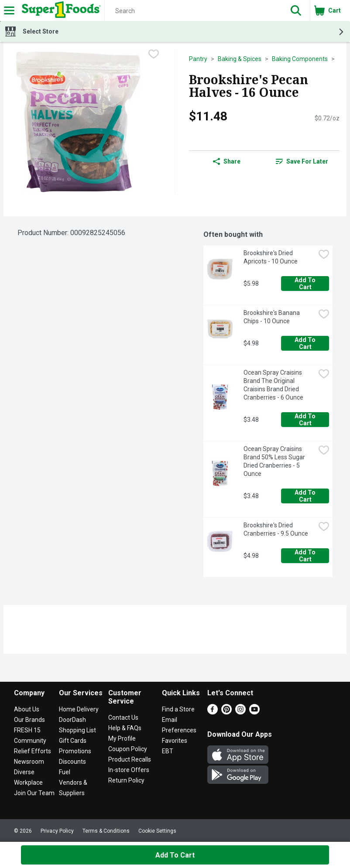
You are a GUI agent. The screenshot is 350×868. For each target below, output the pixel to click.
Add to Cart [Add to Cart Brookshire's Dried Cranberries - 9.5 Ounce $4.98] (306, 556)
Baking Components (300, 59)
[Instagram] (240, 712)
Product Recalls (130, 759)
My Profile (122, 738)
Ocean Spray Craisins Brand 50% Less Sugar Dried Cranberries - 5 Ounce (275, 461)
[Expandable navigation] (9, 10)
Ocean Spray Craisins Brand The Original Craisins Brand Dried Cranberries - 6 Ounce (273, 385)
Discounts (72, 762)
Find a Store (178, 709)
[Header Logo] (60, 10)
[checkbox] (154, 55)
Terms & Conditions (106, 831)
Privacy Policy (57, 831)
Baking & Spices (240, 59)
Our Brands (29, 720)
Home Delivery (79, 709)
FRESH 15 (27, 730)
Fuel (65, 772)
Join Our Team (34, 793)
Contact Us (123, 718)
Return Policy (126, 780)
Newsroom (29, 762)
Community (30, 741)
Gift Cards (73, 741)
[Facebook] (213, 712)
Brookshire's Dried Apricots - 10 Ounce (271, 257)
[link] (302, 161)
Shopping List (77, 730)
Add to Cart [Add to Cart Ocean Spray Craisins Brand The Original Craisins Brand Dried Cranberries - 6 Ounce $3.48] (306, 420)
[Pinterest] (226, 712)
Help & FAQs (125, 728)
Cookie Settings (157, 831)
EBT (168, 751)
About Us (27, 709)
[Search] (193, 11)
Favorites (175, 741)
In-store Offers (129, 770)
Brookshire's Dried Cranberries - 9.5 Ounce (276, 529)
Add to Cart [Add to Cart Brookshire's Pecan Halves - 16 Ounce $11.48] (175, 855)
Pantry (198, 59)
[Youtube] (254, 712)
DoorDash (72, 720)
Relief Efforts (33, 751)
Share (227, 161)
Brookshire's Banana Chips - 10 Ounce (272, 317)
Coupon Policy (128, 749)
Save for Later (302, 161)
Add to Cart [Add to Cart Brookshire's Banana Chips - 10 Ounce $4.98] (306, 343)
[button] (296, 10)
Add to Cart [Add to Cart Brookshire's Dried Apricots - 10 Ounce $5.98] (306, 284)
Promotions (75, 751)
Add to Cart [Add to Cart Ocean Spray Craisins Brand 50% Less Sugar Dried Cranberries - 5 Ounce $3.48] (306, 496)
